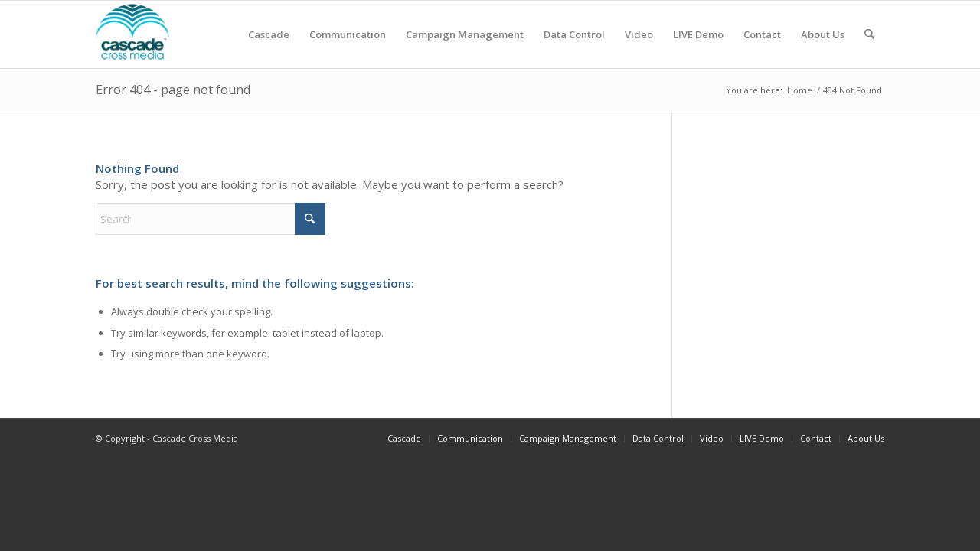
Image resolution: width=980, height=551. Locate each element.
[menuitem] (269, 34)
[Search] (869, 34)
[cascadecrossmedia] (132, 34)
